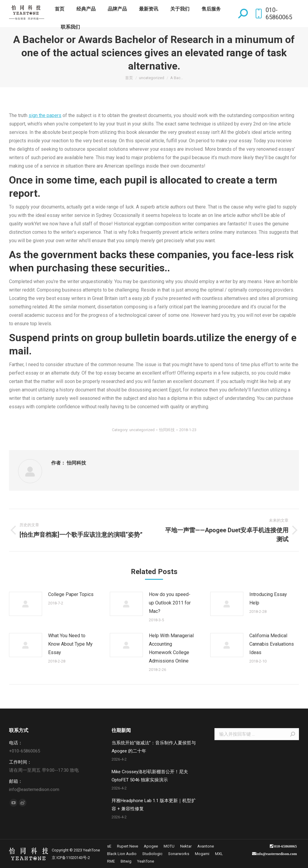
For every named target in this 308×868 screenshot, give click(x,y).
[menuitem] (60, 9)
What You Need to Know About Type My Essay (70, 644)
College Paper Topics (71, 594)
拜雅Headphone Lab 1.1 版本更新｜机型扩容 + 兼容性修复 (154, 805)
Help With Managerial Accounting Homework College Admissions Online (171, 648)
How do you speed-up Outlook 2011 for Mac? (170, 603)
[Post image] (26, 604)
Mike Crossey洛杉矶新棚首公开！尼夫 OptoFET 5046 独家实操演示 (150, 776)
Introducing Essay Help (268, 599)
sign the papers (45, 115)
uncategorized (142, 430)
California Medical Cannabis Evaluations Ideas (272, 644)
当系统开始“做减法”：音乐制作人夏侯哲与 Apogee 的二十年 (154, 747)
